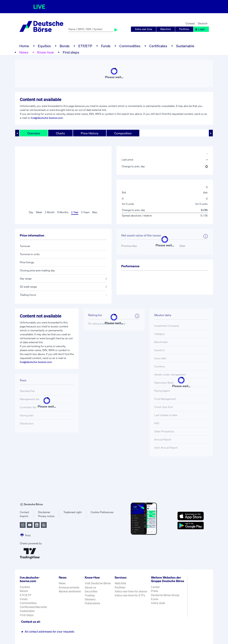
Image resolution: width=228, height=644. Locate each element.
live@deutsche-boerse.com (47, 118)
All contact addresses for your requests (48, 632)
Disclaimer (44, 512)
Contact (190, 23)
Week (39, 212)
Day (31, 212)
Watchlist (166, 29)
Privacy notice (46, 516)
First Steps (27, 615)
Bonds (65, 46)
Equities (44, 46)
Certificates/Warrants (33, 607)
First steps (71, 52)
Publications (92, 603)
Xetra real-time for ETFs (130, 595)
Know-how (46, 52)
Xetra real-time (143, 29)
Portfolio (184, 29)
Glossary (90, 599)
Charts (60, 133)
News (24, 52)
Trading (90, 595)
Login (200, 29)
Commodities (130, 46)
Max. (95, 212)
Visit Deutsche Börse (98, 583)
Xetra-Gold (158, 603)
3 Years (85, 212)
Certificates (158, 46)
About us (90, 587)
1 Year (75, 212)
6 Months (63, 212)
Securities (91, 591)
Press (154, 591)
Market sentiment (70, 591)
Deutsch (203, 23)
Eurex (155, 599)
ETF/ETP (85, 46)
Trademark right (73, 512)
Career (155, 587)
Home (24, 46)
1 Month (50, 212)
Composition (123, 133)
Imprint (24, 516)
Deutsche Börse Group (165, 595)
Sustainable (185, 46)
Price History (90, 133)
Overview (34, 133)
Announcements (69, 587)
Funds (106, 46)
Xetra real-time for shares (131, 591)
